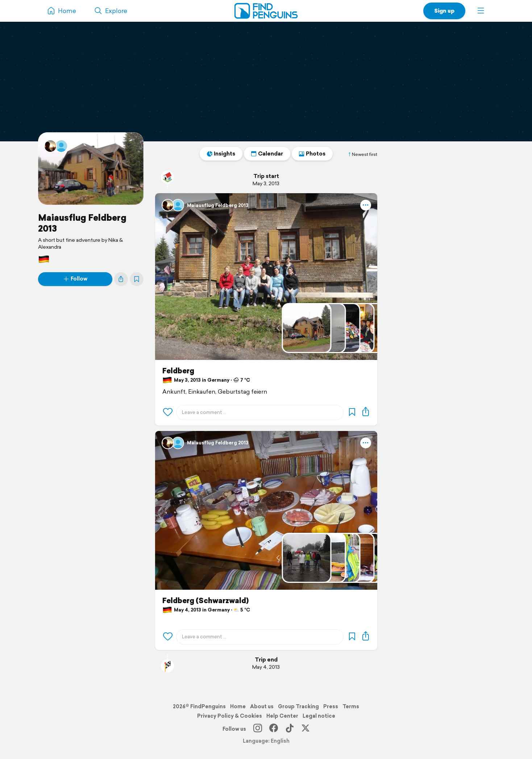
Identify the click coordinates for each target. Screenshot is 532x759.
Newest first (362, 154)
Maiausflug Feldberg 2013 (82, 223)
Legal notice (319, 716)
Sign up (444, 11)
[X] (306, 729)
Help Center (282, 716)
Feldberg (178, 371)
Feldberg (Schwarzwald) (205, 601)
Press (331, 706)
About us (262, 706)
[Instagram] (258, 729)
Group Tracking (298, 706)
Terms (351, 706)
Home (238, 706)
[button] (481, 11)
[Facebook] (274, 729)
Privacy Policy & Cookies (230, 716)
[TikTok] (290, 729)
